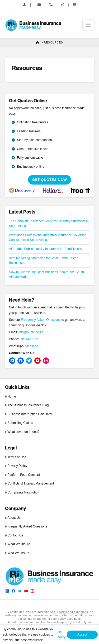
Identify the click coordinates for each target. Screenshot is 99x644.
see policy (62, 635)
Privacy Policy (16, 466)
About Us (13, 518)
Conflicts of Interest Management (30, 483)
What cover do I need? (22, 432)
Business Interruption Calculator (29, 414)
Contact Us (14, 535)
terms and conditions (74, 612)
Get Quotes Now (50, 180)
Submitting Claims (19, 423)
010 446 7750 (29, 339)
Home (11, 396)
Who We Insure (17, 553)
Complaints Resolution (22, 492)
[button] (88, 25)
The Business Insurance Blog (27, 405)
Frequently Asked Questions (41, 320)
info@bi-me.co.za (31, 332)
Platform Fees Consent (22, 475)
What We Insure (18, 544)
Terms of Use (16, 457)
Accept (82, 635)
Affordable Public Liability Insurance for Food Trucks (46, 249)
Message (32, 346)
